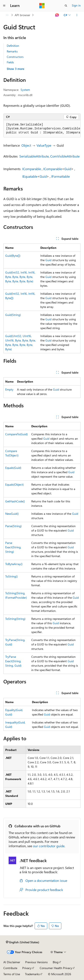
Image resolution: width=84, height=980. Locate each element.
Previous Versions (36, 962)
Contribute (10, 968)
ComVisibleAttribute (65, 156)
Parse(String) (13, 526)
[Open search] (66, 6)
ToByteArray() (14, 564)
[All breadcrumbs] (7, 15)
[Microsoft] (42, 6)
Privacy (27, 968)
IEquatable (30, 176)
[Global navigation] (4, 6)
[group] (42, 129)
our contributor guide (49, 846)
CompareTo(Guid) (16, 434)
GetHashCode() (15, 501)
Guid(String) (13, 315)
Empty (9, 389)
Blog (56, 962)
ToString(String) (15, 619)
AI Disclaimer (12, 962)
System (25, 90)
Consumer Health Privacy (56, 968)
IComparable (32, 169)
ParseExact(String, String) (13, 547)
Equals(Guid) (13, 468)
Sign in (76, 5)
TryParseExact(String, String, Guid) (13, 661)
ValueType (44, 145)
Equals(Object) (14, 484)
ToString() (11, 576)
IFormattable (60, 176)
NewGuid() (12, 514)
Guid (68, 169)
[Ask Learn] (57, 15)
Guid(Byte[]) (13, 256)
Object (26, 145)
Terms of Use (12, 974)
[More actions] (77, 15)
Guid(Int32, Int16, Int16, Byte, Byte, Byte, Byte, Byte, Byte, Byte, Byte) (20, 277)
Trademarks (32, 974)
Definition (13, 46)
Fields (10, 62)
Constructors (15, 57)
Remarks (12, 51)
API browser (22, 15)
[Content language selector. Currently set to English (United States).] (23, 942)
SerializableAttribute (34, 156)
